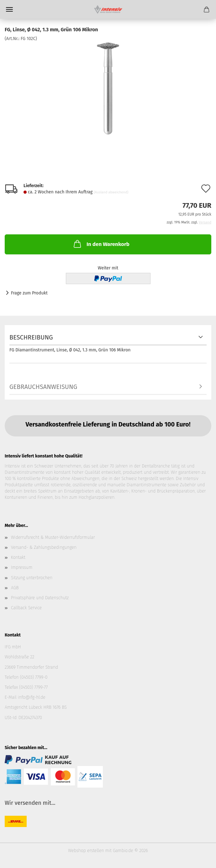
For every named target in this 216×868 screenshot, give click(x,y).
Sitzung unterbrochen (32, 578)
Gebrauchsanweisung (43, 387)
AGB (15, 588)
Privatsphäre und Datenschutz (40, 598)
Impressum (22, 567)
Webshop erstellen (86, 851)
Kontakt (18, 557)
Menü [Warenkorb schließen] (9, 9)
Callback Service (26, 608)
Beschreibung (31, 337)
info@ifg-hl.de (32, 697)
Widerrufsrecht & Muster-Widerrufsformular (53, 537)
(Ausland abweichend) (111, 192)
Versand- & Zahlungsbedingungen (44, 547)
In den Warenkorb (101, 244)
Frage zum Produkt (29, 293)
